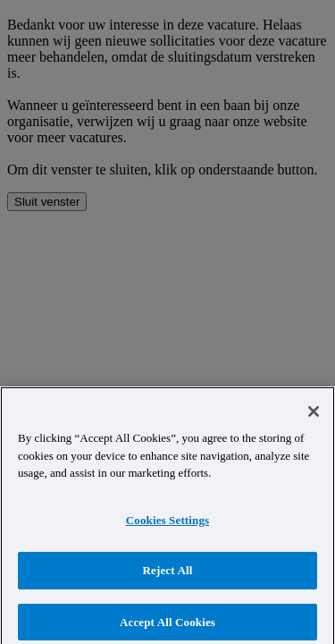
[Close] (314, 417)
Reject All (168, 576)
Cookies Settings (167, 525)
